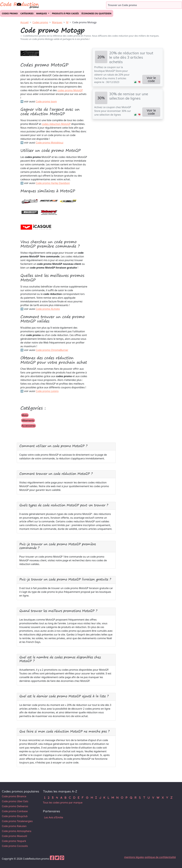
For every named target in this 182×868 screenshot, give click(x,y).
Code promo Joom (46, 101)
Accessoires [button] (29, 426)
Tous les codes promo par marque (63, 803)
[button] (135, 82)
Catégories (27, 13)
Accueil (25, 22)
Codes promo (10, 13)
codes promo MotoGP (70, 90)
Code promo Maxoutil (14, 836)
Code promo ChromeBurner (52, 350)
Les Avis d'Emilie (54, 817)
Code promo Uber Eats (15, 801)
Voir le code (151, 79)
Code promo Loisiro (47, 391)
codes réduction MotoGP (56, 124)
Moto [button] (25, 415)
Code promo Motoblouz (50, 143)
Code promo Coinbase (15, 811)
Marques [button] (42, 13)
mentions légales (134, 857)
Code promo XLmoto (48, 309)
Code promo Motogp (84, 22)
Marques (57, 22)
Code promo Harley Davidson (53, 183)
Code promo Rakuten (14, 826)
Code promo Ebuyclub (15, 816)
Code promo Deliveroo (15, 806)
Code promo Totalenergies (17, 821)
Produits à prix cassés (65, 13)
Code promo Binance (14, 796)
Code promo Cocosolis (15, 846)
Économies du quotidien (96, 13)
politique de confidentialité (160, 857)
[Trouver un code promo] (144, 5)
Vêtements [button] (28, 420)
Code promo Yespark (14, 841)
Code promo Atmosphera (17, 831)
